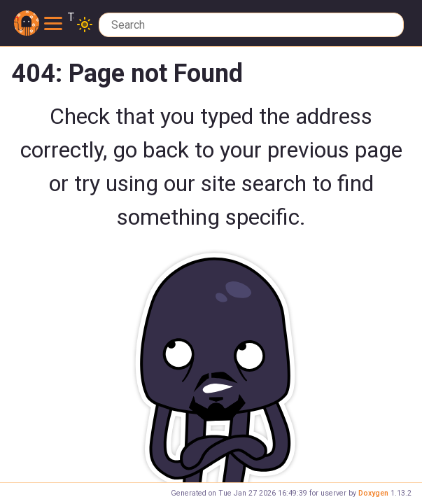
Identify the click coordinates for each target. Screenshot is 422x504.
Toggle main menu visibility (59, 18)
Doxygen (373, 493)
